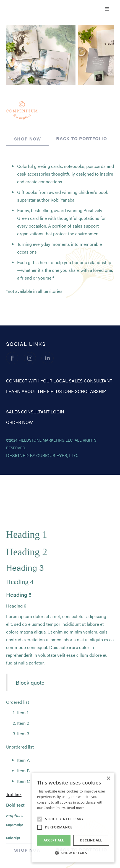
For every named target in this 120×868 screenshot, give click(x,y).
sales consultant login (35, 412)
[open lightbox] (41, 56)
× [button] (108, 779)
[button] (107, 9)
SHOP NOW (28, 139)
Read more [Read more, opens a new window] (76, 808)
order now (19, 422)
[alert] (73, 818)
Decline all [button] (91, 840)
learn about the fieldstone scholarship (56, 391)
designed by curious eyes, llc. (42, 455)
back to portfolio (82, 138)
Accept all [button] (54, 840)
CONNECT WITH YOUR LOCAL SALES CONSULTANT (59, 381)
